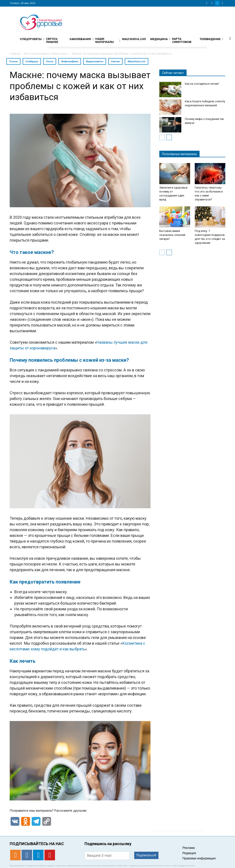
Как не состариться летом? (202, 84)
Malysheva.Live (137, 61)
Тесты (50, 61)
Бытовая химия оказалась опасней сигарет (172, 235)
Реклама (189, 848)
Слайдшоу (32, 61)
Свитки (115, 61)
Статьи (13, 61)
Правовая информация (199, 858)
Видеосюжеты (95, 61)
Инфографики (70, 61)
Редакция (189, 853)
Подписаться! (146, 855)
